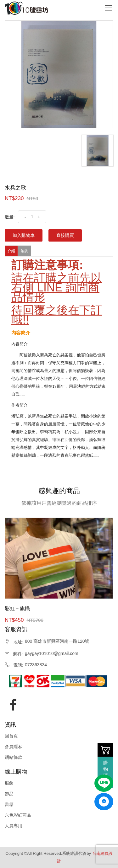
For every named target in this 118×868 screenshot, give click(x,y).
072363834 (36, 665)
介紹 (11, 251)
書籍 (9, 804)
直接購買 (65, 235)
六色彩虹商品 (18, 815)
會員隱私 (14, 747)
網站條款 (14, 757)
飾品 (9, 794)
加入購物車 (24, 235)
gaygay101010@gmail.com (52, 653)
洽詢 (25, 251)
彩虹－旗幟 (17, 608)
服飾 (9, 783)
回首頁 (11, 736)
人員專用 (14, 826)
